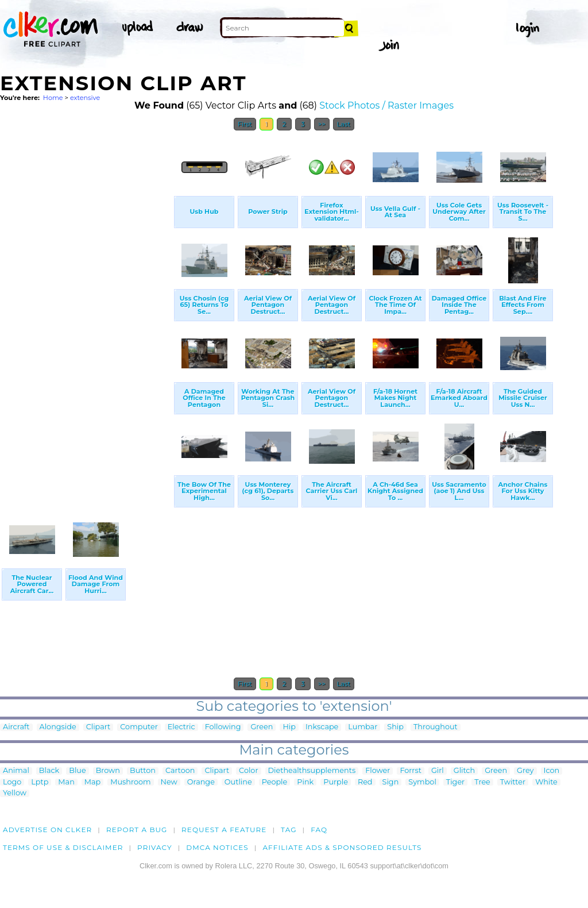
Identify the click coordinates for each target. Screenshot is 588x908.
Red (365, 782)
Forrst (410, 771)
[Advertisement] (86, 309)
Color (248, 771)
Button (143, 771)
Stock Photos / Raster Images (386, 105)
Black (49, 771)
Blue (77, 771)
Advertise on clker (47, 830)
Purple (336, 782)
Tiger (455, 782)
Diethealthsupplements (312, 771)
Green (262, 727)
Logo (12, 782)
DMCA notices (217, 847)
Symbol (422, 782)
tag (289, 830)
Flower (378, 771)
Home (53, 98)
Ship (395, 727)
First (245, 124)
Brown (108, 771)
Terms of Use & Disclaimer (63, 847)
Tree (482, 782)
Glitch (464, 771)
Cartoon (180, 771)
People (275, 782)
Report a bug (137, 830)
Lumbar (363, 727)
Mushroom (130, 782)
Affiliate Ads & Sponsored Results (342, 847)
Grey (525, 771)
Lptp (40, 782)
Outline (238, 782)
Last (344, 124)
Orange (201, 782)
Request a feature (224, 830)
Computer (139, 727)
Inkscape (322, 727)
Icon (552, 771)
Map (92, 782)
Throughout (436, 727)
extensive (85, 98)
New (169, 782)
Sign (391, 782)
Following (223, 727)
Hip (289, 727)
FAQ (319, 830)
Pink (305, 782)
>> (322, 124)
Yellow (15, 793)
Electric (181, 727)
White (546, 782)
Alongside (58, 727)
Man (66, 782)
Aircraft (16, 727)
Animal (16, 771)
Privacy (155, 847)
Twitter (513, 782)
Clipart (98, 727)
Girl (438, 771)
